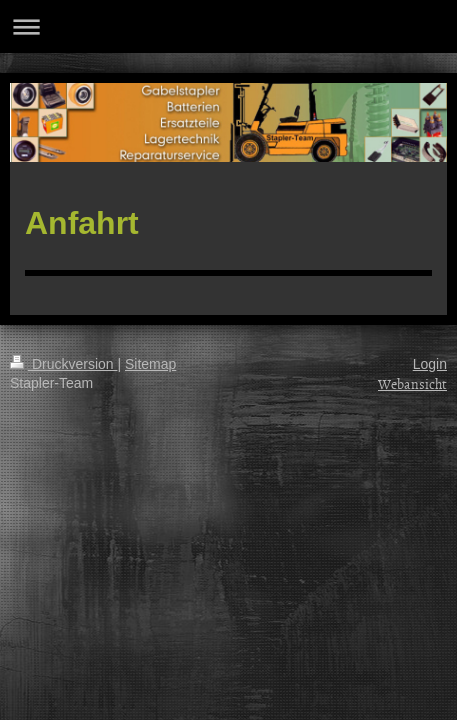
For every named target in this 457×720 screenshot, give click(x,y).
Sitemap (150, 364)
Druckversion (63, 364)
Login (430, 364)
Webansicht (412, 383)
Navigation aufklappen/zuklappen (228, 26)
